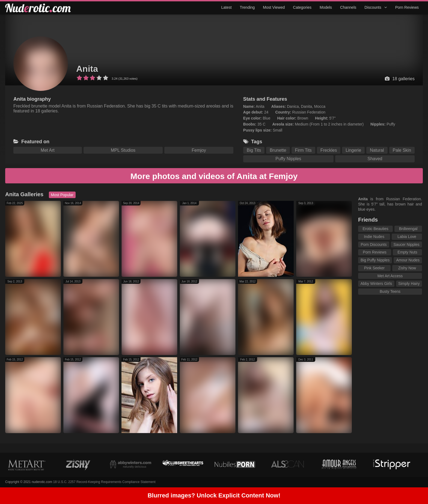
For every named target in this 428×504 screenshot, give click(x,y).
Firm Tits (303, 150)
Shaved (375, 159)
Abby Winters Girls (376, 284)
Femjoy (199, 150)
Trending (247, 7)
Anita (87, 69)
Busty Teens (390, 291)
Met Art (48, 150)
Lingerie (353, 150)
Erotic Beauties (376, 229)
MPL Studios (123, 150)
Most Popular (62, 195)
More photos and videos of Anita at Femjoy (214, 176)
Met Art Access (390, 276)
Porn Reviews (407, 7)
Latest (226, 7)
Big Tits (254, 150)
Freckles (329, 150)
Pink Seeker (374, 268)
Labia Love (407, 237)
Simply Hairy (409, 284)
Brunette (278, 150)
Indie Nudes (374, 237)
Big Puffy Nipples (375, 260)
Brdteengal (408, 229)
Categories (302, 7)
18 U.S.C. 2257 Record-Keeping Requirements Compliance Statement (104, 482)
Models (326, 7)
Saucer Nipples (407, 244)
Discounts (376, 7)
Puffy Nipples (288, 159)
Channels (348, 7)
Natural (377, 150)
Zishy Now (407, 268)
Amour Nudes (408, 260)
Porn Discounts (374, 244)
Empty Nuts (407, 252)
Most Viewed (274, 7)
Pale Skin (402, 150)
